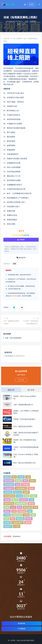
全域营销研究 (21, 504)
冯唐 (28, 477)
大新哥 (21, 477)
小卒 (14, 511)
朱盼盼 (18, 481)
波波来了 (8, 526)
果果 (25, 481)
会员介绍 (22, 623)
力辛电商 (25, 485)
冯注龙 (31, 488)
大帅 (31, 500)
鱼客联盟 (8, 492)
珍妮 (14, 264)
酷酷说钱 (20, 519)
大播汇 (34, 496)
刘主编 (20, 496)
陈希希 (26, 492)
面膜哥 (7, 477)
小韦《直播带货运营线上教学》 (11, 322)
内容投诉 (15, 296)
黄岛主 (7, 511)
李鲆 (12, 519)
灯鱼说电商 (9, 485)
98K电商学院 (9, 496)
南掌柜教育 (9, 481)
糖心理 (15, 500)
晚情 (33, 515)
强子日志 (17, 492)
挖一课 (13, 38)
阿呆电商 (22, 511)
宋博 (6, 519)
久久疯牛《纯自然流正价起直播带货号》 (31, 322)
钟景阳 (7, 523)
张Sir (6, 507)
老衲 (27, 496)
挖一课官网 (12, 640)
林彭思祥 (24, 500)
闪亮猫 (26, 515)
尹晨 (35, 507)
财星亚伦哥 (9, 504)
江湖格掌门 (9, 488)
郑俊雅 (7, 500)
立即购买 (21, 240)
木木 (20, 507)
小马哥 (17, 526)
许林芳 (32, 481)
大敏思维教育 (17, 523)
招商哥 (29, 519)
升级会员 (22, 629)
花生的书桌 (17, 515)
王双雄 (7, 515)
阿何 (14, 477)
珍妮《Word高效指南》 (14, 338)
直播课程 (33, 21)
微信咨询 (21, 258)
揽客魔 (28, 523)
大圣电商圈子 (21, 488)
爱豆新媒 (27, 507)
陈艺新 (31, 504)
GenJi (13, 507)
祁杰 (30, 511)
